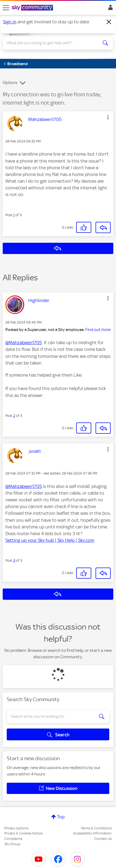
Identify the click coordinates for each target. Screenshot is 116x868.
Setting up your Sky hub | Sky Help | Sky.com (50, 540)
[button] (108, 117)
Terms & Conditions (96, 828)
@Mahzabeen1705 (24, 343)
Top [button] (61, 817)
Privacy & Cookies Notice (23, 833)
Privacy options (16, 828)
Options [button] (10, 83)
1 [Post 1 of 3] (14, 215)
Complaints (13, 839)
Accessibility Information (92, 833)
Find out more (98, 330)
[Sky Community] (33, 8)
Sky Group (12, 844)
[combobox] (52, 43)
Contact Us (103, 839)
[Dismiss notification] (109, 22)
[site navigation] (6, 8)
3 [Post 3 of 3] (14, 560)
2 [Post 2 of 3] (14, 416)
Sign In (109, 9)
